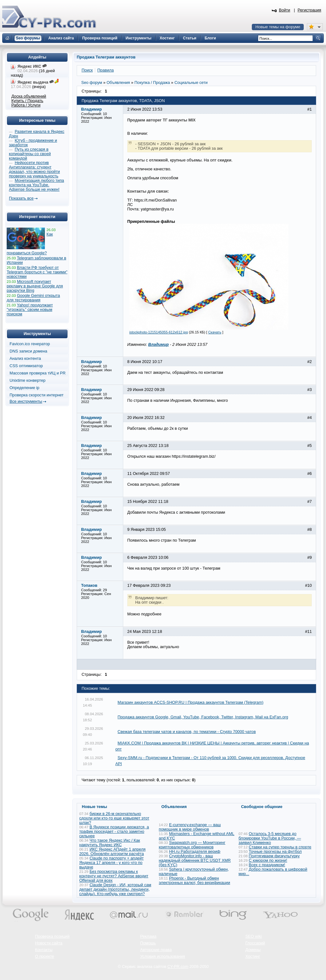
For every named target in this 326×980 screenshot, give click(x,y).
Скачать (215, 332)
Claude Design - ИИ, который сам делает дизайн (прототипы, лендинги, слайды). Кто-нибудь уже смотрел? (115, 889)
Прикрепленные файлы (151, 222)
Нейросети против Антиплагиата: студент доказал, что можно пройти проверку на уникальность (34, 169)
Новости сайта (49, 943)
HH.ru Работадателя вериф (195, 852)
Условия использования (163, 956)
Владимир (158, 345)
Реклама (148, 936)
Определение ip (25, 388)
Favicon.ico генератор (30, 344)
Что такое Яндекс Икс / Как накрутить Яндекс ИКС (110, 843)
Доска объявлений (29, 96)
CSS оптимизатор (26, 366)
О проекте (45, 956)
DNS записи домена (28, 351)
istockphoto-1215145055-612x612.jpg (159, 332)
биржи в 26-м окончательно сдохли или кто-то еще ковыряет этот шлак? (114, 818)
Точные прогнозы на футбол (275, 852)
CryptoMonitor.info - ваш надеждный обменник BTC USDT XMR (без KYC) (195, 860)
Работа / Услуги (26, 105)
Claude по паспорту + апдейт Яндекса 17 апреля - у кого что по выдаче (111, 863)
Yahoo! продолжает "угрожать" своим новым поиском (30, 310)
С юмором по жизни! (268, 860)
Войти (285, 10)
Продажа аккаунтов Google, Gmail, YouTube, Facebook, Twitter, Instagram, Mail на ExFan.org (203, 717)
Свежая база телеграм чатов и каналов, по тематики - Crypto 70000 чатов (187, 732)
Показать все (21, 198)
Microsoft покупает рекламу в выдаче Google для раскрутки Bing (35, 286)
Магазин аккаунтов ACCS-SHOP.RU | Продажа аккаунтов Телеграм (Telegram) (190, 702)
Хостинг (253, 956)
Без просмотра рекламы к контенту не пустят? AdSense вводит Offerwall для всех (114, 876)
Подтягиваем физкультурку (274, 856)
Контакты (44, 950)
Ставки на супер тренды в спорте (280, 847)
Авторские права (156, 950)
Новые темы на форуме (278, 27)
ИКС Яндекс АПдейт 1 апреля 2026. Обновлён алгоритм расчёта (112, 852)
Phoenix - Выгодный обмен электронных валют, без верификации (195, 881)
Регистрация (309, 10)
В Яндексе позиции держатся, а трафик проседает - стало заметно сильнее (114, 832)
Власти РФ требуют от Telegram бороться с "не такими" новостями (37, 272)
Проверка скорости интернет (37, 395)
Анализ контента (25, 359)
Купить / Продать (27, 101)
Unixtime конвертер (28, 380)
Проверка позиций (52, 936)
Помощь (148, 943)
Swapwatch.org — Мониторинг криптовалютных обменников (192, 845)
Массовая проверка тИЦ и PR (38, 373)
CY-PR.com (178, 967)
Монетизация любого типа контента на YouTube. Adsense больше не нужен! (36, 185)
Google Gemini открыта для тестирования (33, 298)
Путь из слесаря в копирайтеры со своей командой (30, 154)
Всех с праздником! (267, 865)
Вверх (288, 958)
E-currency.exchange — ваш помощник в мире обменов (190, 827)
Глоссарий (255, 943)
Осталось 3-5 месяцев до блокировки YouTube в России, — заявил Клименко (270, 838)
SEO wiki (254, 936)
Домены (253, 950)
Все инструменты (26, 401)
